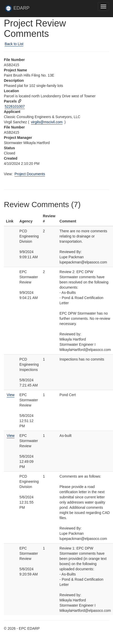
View (11, 395)
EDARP (19, 10)
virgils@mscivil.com (47, 122)
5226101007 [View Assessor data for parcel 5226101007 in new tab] (15, 106)
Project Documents (30, 174)
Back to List (14, 44)
